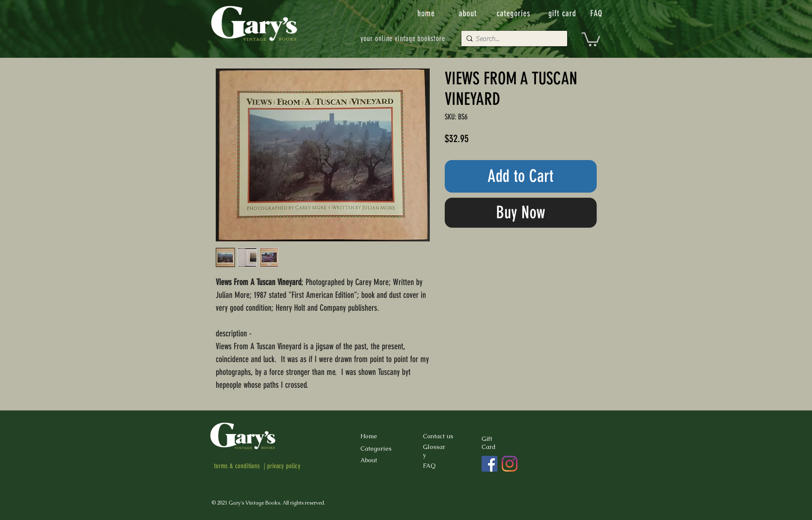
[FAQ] (597, 13)
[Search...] (512, 39)
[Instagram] (510, 464)
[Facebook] (489, 464)
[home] (427, 13)
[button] (591, 39)
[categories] (515, 13)
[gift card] (563, 13)
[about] (469, 13)
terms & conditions (237, 466)
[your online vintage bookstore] (403, 39)
